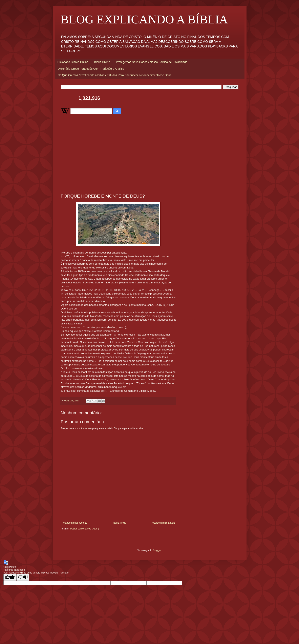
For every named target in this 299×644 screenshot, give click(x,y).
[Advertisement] (118, 159)
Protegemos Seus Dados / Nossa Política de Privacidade (152, 62)
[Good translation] (10, 577)
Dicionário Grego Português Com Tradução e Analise (91, 69)
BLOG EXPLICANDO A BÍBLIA (144, 19)
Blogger (157, 550)
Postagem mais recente (74, 523)
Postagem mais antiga (163, 523)
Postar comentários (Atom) (84, 529)
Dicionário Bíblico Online (73, 62)
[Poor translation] (23, 577)
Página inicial (119, 523)
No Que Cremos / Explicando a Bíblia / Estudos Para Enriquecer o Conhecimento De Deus (115, 75)
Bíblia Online (102, 62)
